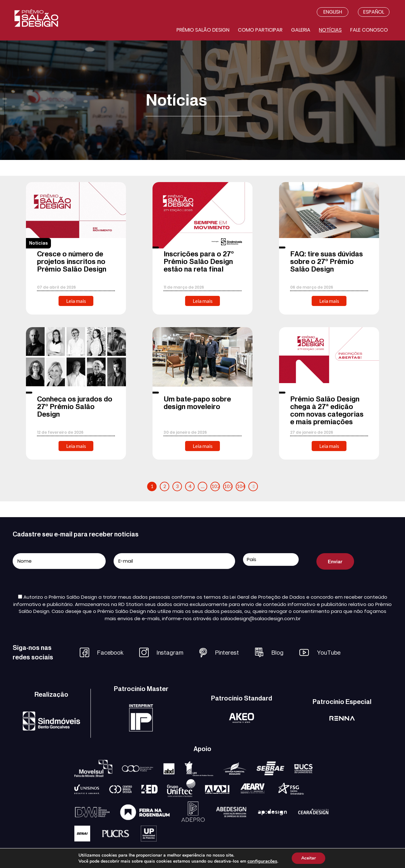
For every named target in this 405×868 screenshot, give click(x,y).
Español (374, 12)
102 (216, 486)
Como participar (260, 30)
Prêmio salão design (203, 30)
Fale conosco (369, 30)
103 (228, 486)
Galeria (301, 30)
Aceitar (308, 858)
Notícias (330, 30)
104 (241, 486)
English (333, 12)
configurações (262, 861)
